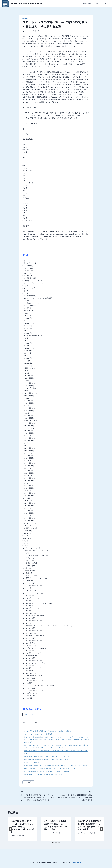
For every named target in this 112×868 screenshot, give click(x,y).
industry (26, 31)
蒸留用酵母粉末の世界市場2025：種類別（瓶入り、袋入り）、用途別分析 (47, 772)
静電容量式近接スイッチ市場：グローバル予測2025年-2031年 (43, 775)
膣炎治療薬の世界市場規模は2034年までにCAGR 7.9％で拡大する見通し (47, 759)
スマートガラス (28, 782)
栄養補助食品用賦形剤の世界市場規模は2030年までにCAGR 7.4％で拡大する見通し (50, 768)
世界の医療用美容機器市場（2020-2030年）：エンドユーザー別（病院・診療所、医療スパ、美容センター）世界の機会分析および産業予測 (37, 796)
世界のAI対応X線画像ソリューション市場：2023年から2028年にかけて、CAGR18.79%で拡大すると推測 (22, 827)
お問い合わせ (29, 714)
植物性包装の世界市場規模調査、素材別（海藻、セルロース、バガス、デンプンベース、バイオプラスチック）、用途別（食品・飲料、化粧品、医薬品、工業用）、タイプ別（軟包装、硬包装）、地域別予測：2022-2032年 (57, 740)
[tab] (52, 843)
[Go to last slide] (10, 829)
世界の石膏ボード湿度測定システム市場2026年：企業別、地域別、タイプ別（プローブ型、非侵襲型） (56, 765)
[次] (102, 829)
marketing (82, 833)
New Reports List (89, 4)
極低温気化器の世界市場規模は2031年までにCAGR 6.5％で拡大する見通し (47, 756)
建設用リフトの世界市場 (32, 762)
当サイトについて (103, 4)
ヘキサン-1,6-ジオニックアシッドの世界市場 (38, 734)
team (14, 836)
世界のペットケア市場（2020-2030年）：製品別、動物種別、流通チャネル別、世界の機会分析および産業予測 (75, 796)
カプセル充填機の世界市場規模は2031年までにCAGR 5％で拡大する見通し (48, 731)
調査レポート (26, 18)
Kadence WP (77, 862)
